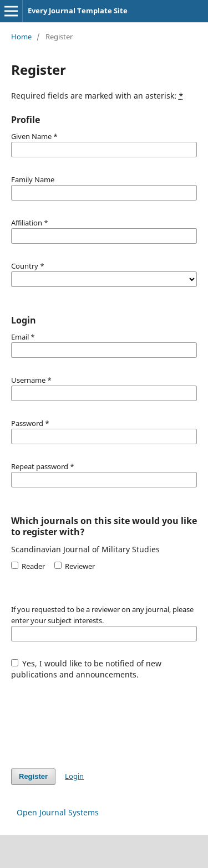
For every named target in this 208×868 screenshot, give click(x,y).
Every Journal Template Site (78, 11)
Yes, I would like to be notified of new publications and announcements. (87, 669)
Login (74, 776)
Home (21, 37)
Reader (28, 566)
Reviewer (75, 566)
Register (33, 776)
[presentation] (95, 718)
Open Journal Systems (58, 812)
